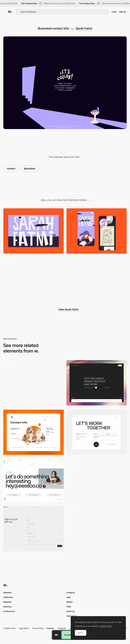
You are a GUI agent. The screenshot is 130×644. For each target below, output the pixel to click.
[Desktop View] (33, 231)
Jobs (69, 597)
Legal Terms (24, 628)
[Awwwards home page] (57, 635)
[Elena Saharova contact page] (33, 481)
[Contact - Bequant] (33, 529)
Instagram (62, 628)
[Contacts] (33, 383)
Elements (7, 602)
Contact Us (71, 616)
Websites (7, 593)
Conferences (9, 611)
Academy (71, 593)
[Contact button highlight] (97, 476)
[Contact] (97, 432)
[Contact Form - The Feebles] (97, 528)
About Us (71, 611)
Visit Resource (70, 635)
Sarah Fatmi (84, 28)
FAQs (69, 607)
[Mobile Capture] (97, 231)
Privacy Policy (38, 628)
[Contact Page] (97, 383)
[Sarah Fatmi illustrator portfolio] (33, 279)
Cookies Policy (9, 628)
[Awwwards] (10, 12)
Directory (7, 607)
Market (70, 602)
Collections (8, 597)
